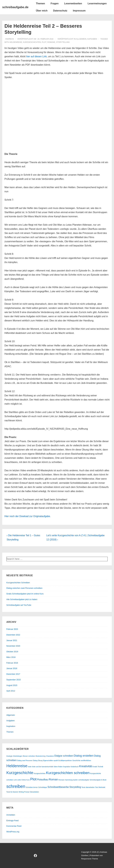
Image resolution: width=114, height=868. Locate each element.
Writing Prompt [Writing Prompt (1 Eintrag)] (24, 792)
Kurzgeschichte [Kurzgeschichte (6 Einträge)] (20, 773)
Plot (44, 42)
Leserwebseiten (73, 3)
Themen (40, 3)
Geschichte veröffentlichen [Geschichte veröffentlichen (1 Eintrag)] (82, 760)
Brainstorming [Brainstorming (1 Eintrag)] (41, 756)
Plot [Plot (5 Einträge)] (33, 779)
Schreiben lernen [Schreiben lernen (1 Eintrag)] (32, 787)
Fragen (55, 3)
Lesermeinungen (97, 3)
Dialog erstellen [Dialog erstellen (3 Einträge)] (84, 756)
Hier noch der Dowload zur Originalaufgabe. (28, 516)
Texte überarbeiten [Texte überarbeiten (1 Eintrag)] (88, 787)
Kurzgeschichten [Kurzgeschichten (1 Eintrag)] (40, 773)
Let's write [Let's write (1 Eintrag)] (17, 780)
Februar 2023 (12, 629)
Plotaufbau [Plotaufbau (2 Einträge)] (43, 780)
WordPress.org (13, 832)
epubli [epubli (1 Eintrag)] (56, 760)
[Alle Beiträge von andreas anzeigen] (9, 39)
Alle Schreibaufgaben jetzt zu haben (22, 599)
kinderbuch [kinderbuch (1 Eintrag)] (75, 767)
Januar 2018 (12, 668)
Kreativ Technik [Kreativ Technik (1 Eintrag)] (98, 767)
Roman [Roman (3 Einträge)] (53, 779)
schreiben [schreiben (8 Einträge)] (16, 786)
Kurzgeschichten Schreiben (18, 583)
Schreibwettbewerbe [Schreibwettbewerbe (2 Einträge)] (58, 787)
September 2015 (14, 680)
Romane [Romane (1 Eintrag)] (61, 780)
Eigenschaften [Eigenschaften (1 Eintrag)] (48, 760)
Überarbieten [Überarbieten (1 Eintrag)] (34, 792)
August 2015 (12, 685)
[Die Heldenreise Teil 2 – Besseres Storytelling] (45, 39)
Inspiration (11, 726)
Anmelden (11, 815)
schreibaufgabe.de (15, 7)
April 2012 (11, 691)
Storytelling (63, 42)
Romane (51, 42)
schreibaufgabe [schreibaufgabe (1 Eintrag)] (84, 780)
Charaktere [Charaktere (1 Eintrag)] (50, 756)
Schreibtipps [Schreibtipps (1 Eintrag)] (43, 787)
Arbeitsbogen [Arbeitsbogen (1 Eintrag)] (18, 756)
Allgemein (81, 39)
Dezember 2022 (13, 635)
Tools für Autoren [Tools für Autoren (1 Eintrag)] (12, 792)
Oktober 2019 (12, 652)
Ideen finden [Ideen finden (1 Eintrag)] (58, 767)
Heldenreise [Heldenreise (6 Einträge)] (17, 766)
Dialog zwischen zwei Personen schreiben (24, 588)
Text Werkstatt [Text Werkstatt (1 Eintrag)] (100, 787)
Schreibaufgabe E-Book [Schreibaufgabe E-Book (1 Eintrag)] (98, 780)
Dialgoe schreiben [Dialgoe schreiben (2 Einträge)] (64, 756)
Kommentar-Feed (14, 826)
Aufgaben (92, 39)
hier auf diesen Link (36, 56)
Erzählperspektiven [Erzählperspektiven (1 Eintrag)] (65, 760)
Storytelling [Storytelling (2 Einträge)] (75, 787)
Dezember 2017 (13, 674)
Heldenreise (16, 42)
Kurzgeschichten (32, 42)
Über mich (42, 11)
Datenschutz (60, 11)
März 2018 (11, 657)
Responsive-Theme (90, 859)
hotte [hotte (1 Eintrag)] (30, 767)
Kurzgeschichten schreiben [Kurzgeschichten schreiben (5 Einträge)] (68, 773)
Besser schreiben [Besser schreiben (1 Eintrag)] (29, 756)
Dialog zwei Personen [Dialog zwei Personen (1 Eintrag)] (25, 760)
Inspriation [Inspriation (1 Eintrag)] (67, 767)
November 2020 (13, 646)
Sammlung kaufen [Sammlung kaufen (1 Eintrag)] (71, 780)
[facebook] (35, 856)
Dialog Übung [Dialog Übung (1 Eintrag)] (38, 760)
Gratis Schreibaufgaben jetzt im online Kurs (25, 594)
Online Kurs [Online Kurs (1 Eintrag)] (26, 780)
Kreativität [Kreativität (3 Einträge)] (86, 766)
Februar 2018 (12, 663)
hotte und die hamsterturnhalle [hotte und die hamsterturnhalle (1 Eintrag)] (43, 767)
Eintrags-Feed (12, 820)
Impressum (79, 11)
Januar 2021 (12, 640)
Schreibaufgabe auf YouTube (19, 605)
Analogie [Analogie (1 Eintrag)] (9, 756)
